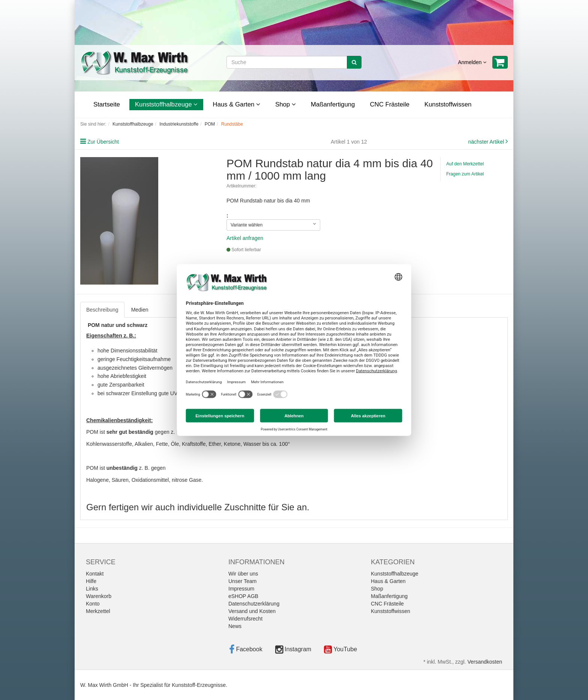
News (235, 626)
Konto (93, 604)
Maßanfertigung (333, 104)
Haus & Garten (236, 104)
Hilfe (91, 581)
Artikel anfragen (245, 238)
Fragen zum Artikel (465, 174)
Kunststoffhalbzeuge (166, 104)
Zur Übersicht (103, 142)
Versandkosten (485, 662)
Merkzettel (98, 611)
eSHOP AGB (243, 596)
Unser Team (242, 581)
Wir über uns (243, 574)
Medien (140, 310)
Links (92, 589)
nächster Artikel (487, 142)
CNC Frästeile (389, 104)
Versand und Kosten (252, 611)
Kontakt (95, 574)
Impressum (241, 589)
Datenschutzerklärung (254, 604)
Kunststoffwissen (448, 104)
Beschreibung (102, 310)
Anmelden (472, 62)
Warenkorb (99, 596)
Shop (286, 104)
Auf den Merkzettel (465, 164)
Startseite (107, 104)
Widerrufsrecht (245, 619)
